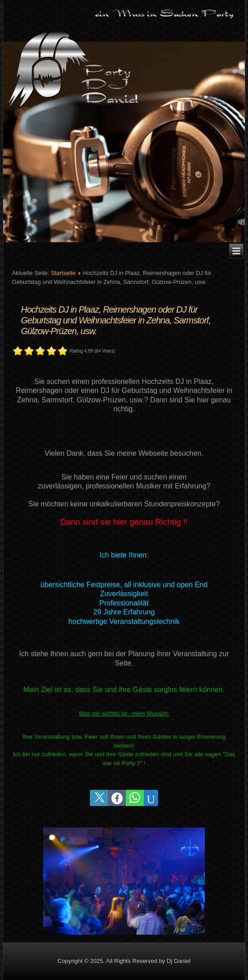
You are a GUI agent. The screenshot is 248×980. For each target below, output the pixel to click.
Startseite (63, 273)
